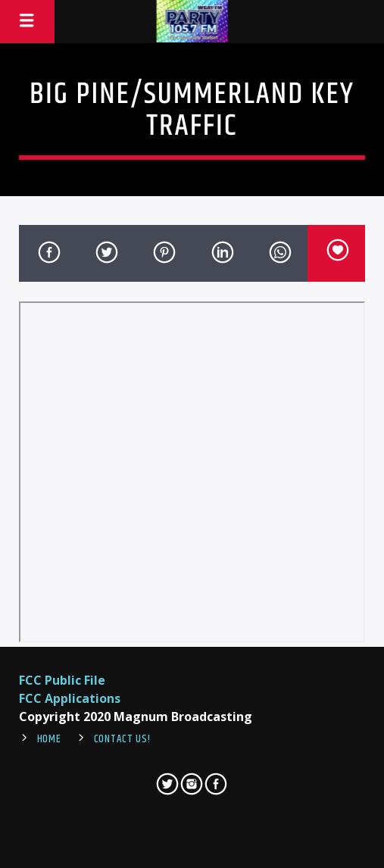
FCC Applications (70, 698)
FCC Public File (62, 680)
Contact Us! (122, 739)
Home (49, 739)
